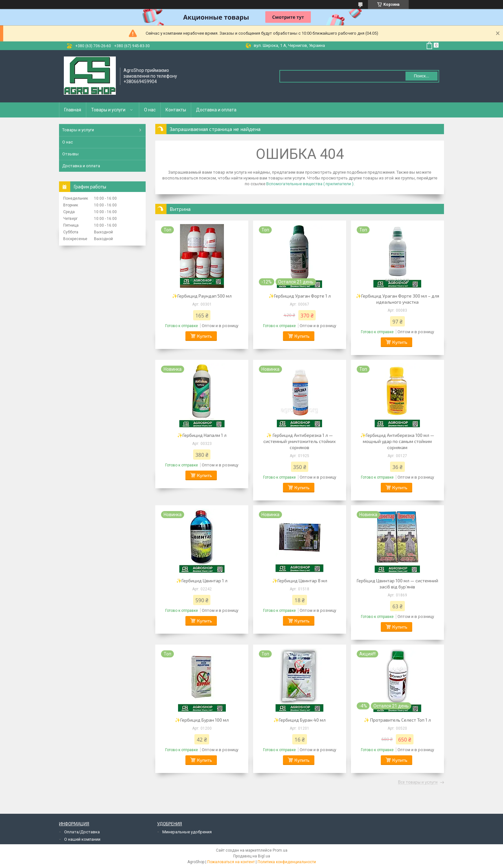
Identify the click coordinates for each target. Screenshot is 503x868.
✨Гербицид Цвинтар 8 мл (300, 581)
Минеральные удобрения (187, 832)
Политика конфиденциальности (287, 862)
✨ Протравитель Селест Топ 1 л (397, 720)
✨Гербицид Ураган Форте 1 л (300, 296)
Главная (73, 110)
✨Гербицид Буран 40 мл (299, 720)
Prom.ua (280, 850)
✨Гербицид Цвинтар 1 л (202, 581)
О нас (150, 110)
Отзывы (70, 154)
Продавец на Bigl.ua (252, 856)
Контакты (176, 110)
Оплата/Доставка (82, 832)
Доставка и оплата (216, 110)
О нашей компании (82, 839)
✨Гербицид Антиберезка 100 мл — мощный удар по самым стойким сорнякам (397, 441)
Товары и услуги (108, 110)
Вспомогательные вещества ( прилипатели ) (310, 184)
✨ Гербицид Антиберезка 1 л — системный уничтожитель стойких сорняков (299, 441)
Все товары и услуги (418, 782)
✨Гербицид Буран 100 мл (202, 720)
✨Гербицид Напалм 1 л (202, 435)
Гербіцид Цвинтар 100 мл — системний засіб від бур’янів (397, 584)
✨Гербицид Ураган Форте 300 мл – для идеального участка (397, 299)
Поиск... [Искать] (422, 76)
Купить (205, 336)
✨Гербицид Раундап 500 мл (202, 296)
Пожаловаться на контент (231, 862)
